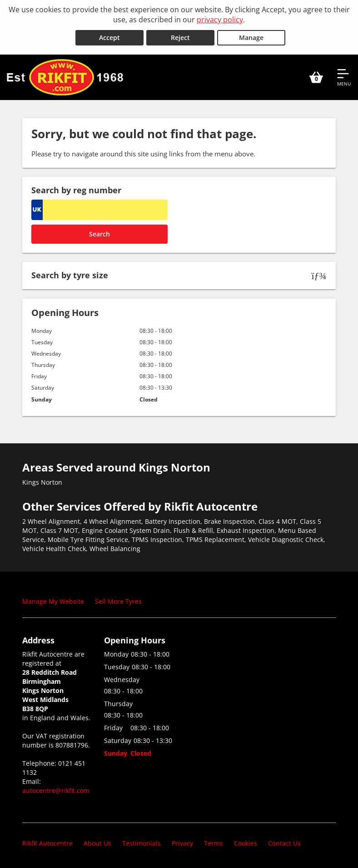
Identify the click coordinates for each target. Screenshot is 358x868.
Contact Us (284, 843)
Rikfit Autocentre (47, 843)
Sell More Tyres (118, 601)
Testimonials (142, 843)
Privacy (182, 843)
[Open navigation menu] (344, 76)
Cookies (246, 843)
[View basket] (316, 76)
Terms (214, 843)
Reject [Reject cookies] (180, 37)
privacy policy (220, 20)
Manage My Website (53, 601)
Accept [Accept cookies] (109, 37)
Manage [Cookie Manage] (251, 37)
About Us (97, 843)
